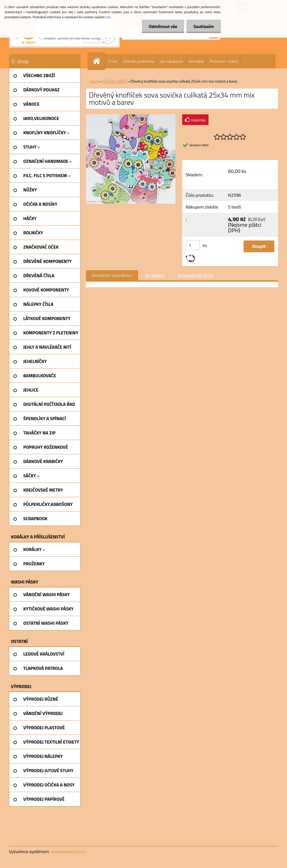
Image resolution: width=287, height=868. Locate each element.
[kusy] (193, 245)
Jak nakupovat (172, 61)
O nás (113, 61)
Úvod (94, 81)
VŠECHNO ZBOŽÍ (114, 81)
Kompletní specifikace (112, 275)
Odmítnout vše (163, 26)
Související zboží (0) (195, 275)
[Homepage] (99, 61)
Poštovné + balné (224, 61)
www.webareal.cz (68, 851)
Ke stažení (155, 275)
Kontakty (196, 61)
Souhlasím (204, 26)
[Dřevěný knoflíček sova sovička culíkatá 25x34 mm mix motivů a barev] (131, 117)
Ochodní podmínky (139, 61)
